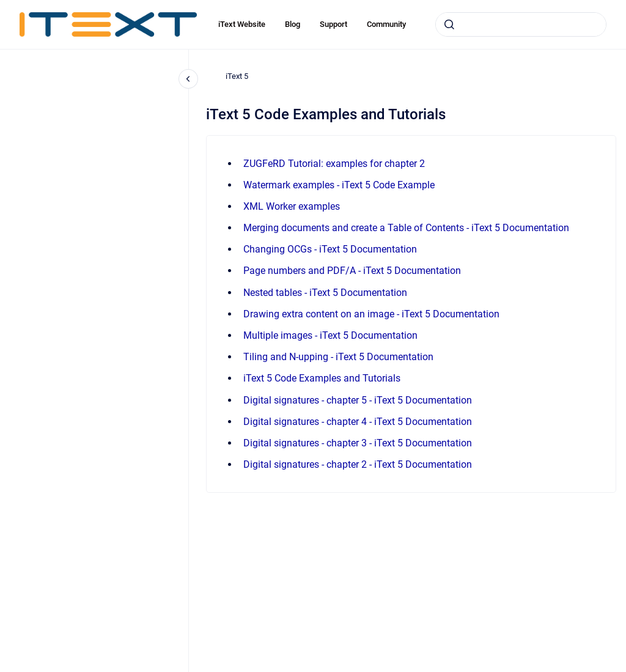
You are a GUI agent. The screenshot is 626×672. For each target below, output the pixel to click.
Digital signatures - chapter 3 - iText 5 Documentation (358, 443)
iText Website (242, 24)
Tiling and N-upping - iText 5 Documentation (338, 357)
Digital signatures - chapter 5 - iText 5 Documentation (358, 400)
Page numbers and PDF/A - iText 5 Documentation (352, 271)
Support (333, 24)
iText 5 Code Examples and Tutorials (322, 378)
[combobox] (521, 24)
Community (386, 24)
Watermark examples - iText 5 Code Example (339, 185)
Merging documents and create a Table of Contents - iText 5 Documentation (406, 228)
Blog (293, 24)
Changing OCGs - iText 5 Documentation (330, 249)
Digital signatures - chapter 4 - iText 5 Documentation (358, 422)
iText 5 (237, 76)
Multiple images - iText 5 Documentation (330, 335)
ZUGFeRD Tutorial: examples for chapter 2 (334, 164)
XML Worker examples (292, 206)
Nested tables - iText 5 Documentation (325, 293)
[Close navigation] (188, 79)
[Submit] (449, 24)
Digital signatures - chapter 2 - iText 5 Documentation (358, 464)
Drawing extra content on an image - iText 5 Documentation (371, 314)
